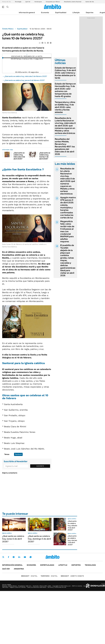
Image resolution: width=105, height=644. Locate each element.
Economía (45, 13)
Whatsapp (31, 557)
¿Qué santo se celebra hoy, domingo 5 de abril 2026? (39, 539)
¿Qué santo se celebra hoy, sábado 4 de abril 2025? (72, 526)
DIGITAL (29, 576)
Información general (27, 13)
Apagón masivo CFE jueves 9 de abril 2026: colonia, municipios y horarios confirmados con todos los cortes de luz (68, 208)
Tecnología (18, 2)
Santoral (18, 454)
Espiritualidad (61, 13)
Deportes (90, 13)
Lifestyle (76, 13)
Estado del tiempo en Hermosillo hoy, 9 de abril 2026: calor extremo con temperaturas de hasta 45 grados (65, 90)
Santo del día (90, 2)
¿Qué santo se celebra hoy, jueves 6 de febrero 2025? (24, 80)
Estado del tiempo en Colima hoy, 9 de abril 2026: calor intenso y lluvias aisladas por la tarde (65, 73)
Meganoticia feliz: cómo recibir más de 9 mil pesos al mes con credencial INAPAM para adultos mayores (67, 231)
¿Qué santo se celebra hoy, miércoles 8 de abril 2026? (19, 156)
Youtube (25, 557)
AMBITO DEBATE (72, 576)
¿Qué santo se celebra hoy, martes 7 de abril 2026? (45, 156)
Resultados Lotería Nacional (73, 2)
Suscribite (40, 466)
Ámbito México (8, 29)
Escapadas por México (53, 2)
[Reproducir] (27, 55)
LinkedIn (19, 557)
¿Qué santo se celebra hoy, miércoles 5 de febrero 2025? (26, 76)
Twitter (3, 557)
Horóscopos (38, 2)
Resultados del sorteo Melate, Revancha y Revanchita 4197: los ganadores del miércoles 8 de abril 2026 (65, 147)
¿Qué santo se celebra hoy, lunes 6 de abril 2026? (13, 539)
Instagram (14, 557)
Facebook (8, 557)
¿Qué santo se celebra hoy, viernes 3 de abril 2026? (72, 540)
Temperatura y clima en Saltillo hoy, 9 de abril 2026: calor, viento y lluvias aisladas (65, 107)
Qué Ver (28, 2)
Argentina (19, 569)
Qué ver (6, 569)
